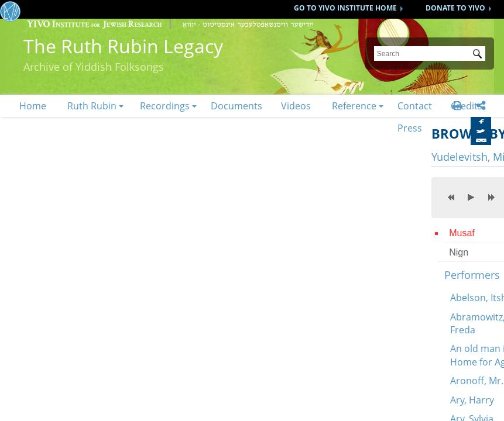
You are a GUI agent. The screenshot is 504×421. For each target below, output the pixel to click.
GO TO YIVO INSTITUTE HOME (345, 8)
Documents (236, 106)
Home (33, 106)
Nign (459, 252)
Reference (354, 106)
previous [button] (451, 197)
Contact (415, 106)
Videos (296, 106)
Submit (479, 55)
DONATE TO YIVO (455, 8)
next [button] (491, 197)
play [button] (471, 197)
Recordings (165, 106)
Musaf (462, 233)
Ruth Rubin (92, 106)
